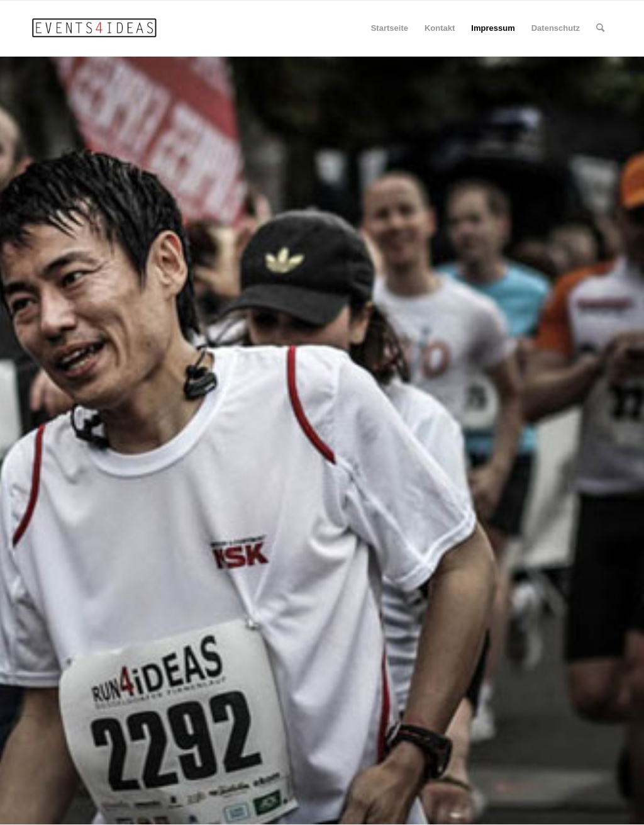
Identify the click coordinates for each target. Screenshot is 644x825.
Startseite (390, 28)
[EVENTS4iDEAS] (96, 28)
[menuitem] (600, 28)
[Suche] (600, 28)
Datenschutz (556, 28)
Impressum (493, 28)
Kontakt (440, 28)
